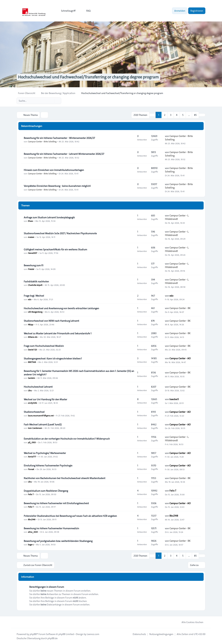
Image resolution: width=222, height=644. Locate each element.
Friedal (31, 269)
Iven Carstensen (35, 428)
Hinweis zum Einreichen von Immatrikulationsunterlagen (54, 170)
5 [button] (183, 115)
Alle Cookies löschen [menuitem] (190, 622)
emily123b (32, 403)
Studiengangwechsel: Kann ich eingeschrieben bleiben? (53, 359)
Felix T (31, 494)
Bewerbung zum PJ (34, 265)
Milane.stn (33, 337)
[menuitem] (67, 11)
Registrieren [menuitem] (197, 11)
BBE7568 (32, 362)
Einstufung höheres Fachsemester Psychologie (48, 466)
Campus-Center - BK (180, 308)
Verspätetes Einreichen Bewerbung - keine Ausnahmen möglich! (57, 186)
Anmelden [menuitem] (180, 11)
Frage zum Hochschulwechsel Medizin (44, 346)
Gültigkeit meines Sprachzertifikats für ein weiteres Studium (55, 249)
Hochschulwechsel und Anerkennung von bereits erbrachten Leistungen (61, 308)
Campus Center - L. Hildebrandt (177, 217)
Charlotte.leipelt (35, 285)
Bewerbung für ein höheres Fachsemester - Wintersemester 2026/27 (59, 138)
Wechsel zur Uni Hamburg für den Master (45, 399)
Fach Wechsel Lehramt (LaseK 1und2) (43, 424)
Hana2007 (33, 253)
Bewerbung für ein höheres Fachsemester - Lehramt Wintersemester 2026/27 (64, 154)
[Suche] (51, 101)
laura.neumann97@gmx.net (41, 415)
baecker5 (174, 399)
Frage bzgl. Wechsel (34, 296)
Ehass (30, 221)
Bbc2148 (32, 519)
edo (30, 299)
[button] (202, 115)
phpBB (33, 634)
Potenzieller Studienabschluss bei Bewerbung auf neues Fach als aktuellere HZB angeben (70, 516)
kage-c (31, 544)
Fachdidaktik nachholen (36, 281)
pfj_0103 (32, 442)
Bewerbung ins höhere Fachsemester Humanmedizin (51, 528)
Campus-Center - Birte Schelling (42, 141)
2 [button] (165, 115)
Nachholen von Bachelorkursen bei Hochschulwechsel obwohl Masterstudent (65, 478)
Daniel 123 (32, 349)
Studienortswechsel (34, 412)
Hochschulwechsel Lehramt (38, 387)
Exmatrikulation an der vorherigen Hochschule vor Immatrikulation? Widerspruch (67, 439)
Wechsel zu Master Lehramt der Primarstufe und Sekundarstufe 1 (58, 333)
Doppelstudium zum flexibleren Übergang (46, 491)
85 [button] (195, 115)
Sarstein (31, 378)
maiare (31, 237)
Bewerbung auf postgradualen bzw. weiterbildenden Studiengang (58, 541)
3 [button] (171, 115)
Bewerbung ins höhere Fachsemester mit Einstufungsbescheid (56, 503)
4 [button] (177, 115)
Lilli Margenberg (35, 312)
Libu (30, 390)
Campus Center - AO (180, 358)
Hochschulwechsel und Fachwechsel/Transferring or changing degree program (88, 77)
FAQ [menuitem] (86, 11)
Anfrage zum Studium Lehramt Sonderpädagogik (49, 217)
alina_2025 (33, 532)
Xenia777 (32, 457)
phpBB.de (53, 638)
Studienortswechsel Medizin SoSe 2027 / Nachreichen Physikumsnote (60, 233)
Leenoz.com (93, 634)
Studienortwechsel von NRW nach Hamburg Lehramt (51, 321)
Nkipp (31, 324)
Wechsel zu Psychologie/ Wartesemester (45, 453)
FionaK (31, 469)
